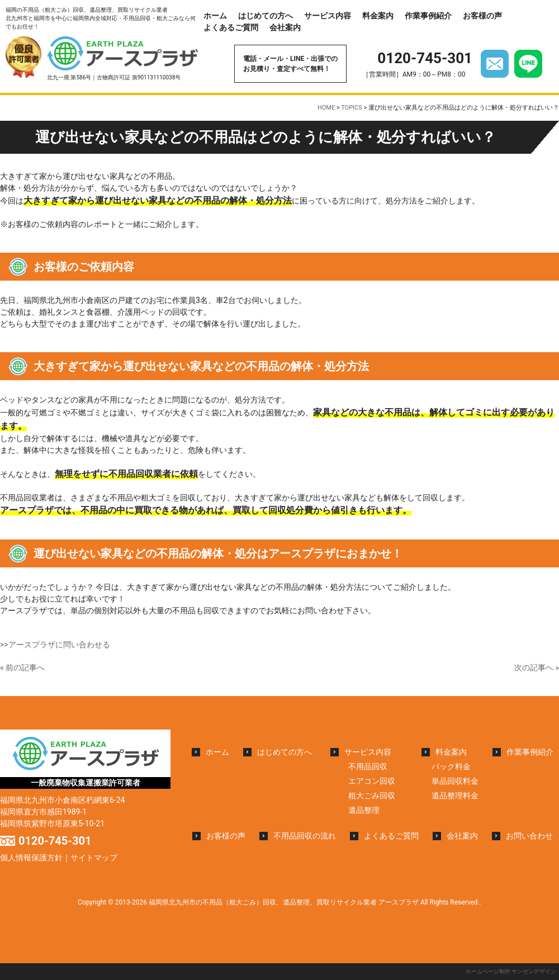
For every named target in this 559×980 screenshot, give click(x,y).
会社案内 (285, 27)
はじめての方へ (266, 16)
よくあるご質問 (231, 27)
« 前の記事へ (22, 667)
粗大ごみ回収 (372, 796)
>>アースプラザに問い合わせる (55, 645)
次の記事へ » (537, 667)
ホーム (215, 16)
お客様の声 (482, 16)
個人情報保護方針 (31, 858)
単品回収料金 (455, 781)
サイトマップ (94, 858)
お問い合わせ (529, 836)
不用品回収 (368, 766)
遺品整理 (364, 810)
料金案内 (378, 16)
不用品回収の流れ (305, 836)
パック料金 (451, 766)
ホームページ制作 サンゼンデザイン (511, 971)
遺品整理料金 (455, 796)
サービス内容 (328, 16)
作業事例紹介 (428, 16)
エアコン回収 (372, 781)
